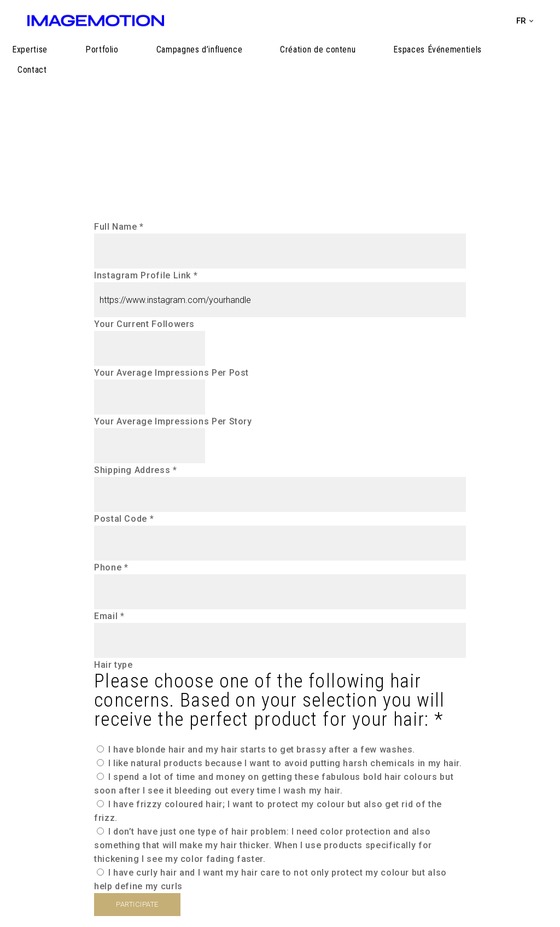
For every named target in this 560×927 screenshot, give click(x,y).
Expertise (135, 62)
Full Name (119, 227)
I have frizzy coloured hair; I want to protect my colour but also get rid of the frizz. (268, 811)
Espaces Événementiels (445, 62)
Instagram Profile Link (146, 275)
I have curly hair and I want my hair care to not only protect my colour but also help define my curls (270, 879)
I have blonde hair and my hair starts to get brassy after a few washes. (256, 750)
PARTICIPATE (137, 904)
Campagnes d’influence (256, 62)
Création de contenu (351, 62)
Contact (518, 62)
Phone (111, 567)
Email (109, 616)
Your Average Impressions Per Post (171, 373)
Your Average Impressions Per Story (173, 421)
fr (521, 21)
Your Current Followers (144, 324)
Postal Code (124, 519)
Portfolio (183, 62)
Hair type (280, 694)
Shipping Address (136, 470)
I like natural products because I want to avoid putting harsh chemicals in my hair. (279, 763)
